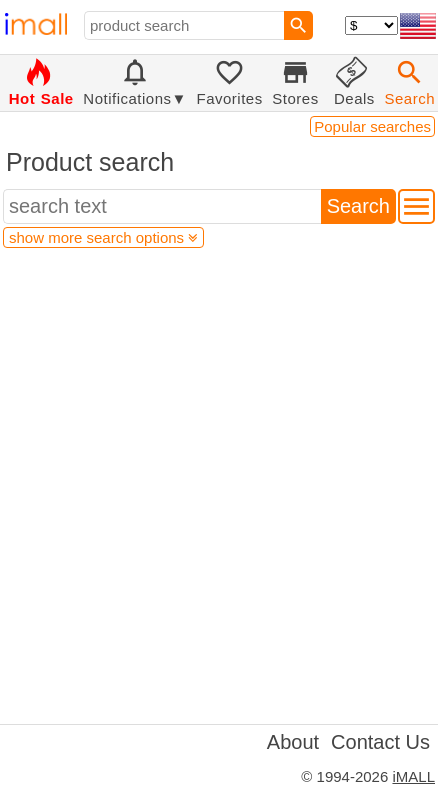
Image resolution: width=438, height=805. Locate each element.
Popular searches (372, 126)
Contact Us (380, 742)
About (293, 742)
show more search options (103, 237)
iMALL (413, 776)
